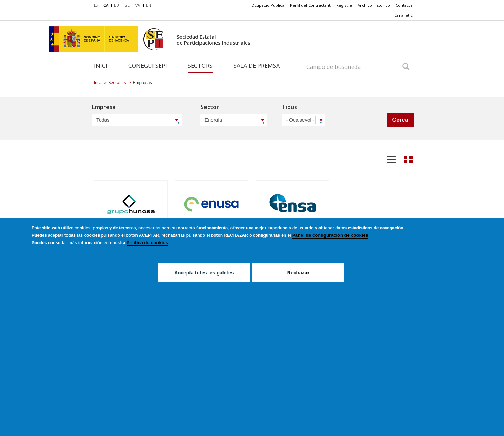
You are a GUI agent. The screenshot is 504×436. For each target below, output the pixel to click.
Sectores (117, 83)
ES (96, 5)
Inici (101, 66)
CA (106, 5)
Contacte (404, 5)
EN (149, 5)
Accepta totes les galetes (204, 273)
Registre (344, 5)
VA (138, 5)
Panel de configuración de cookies (330, 235)
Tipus (289, 107)
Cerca (400, 120)
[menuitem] (97, 6)
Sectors (200, 66)
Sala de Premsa (257, 66)
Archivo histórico (374, 5)
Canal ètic (403, 15)
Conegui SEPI (148, 66)
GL (127, 5)
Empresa (104, 107)
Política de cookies (147, 243)
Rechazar (298, 273)
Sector (210, 107)
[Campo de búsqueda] (406, 67)
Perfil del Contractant (310, 5)
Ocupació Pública (268, 5)
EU (117, 5)
